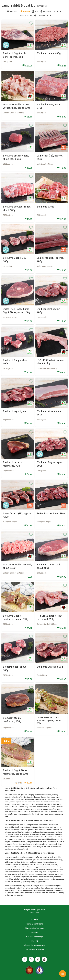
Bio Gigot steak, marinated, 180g (12, 720)
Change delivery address (35, 945)
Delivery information (35, 949)
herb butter (21, 879)
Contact (35, 932)
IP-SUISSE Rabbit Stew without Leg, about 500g (16, 106)
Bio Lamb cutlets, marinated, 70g (13, 464)
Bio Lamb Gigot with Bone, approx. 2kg (14, 55)
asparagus (41, 874)
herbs (27, 865)
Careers (35, 920)
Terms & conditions (35, 924)
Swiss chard (31, 879)
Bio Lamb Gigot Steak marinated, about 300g (15, 772)
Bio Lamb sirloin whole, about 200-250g (16, 157)
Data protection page (34, 928)
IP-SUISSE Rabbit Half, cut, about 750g (49, 617)
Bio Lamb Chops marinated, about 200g (15, 617)
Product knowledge (35, 937)
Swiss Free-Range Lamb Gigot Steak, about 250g (16, 311)
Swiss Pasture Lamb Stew (51, 513)
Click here (34, 912)
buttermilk (16, 869)
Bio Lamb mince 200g (49, 53)
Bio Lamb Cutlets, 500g (50, 667)
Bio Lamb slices (45, 207)
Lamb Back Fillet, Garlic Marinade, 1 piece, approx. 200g (49, 720)
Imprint (35, 941)
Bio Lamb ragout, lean (15, 411)
